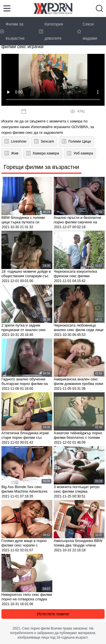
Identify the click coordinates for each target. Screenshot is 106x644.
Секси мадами (87, 31)
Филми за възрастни (12, 31)
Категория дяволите (51, 31)
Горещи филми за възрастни (41, 167)
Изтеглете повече (53, 614)
